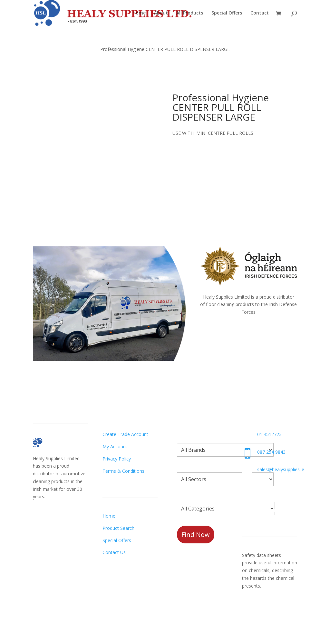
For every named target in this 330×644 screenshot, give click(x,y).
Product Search (118, 528)
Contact (260, 13)
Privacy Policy (117, 459)
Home (139, 13)
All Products (190, 13)
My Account (115, 446)
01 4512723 (269, 434)
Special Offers (227, 13)
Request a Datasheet (265, 610)
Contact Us (114, 552)
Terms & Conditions (123, 471)
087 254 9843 (271, 452)
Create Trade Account (125, 434)
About (161, 13)
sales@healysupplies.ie (281, 469)
